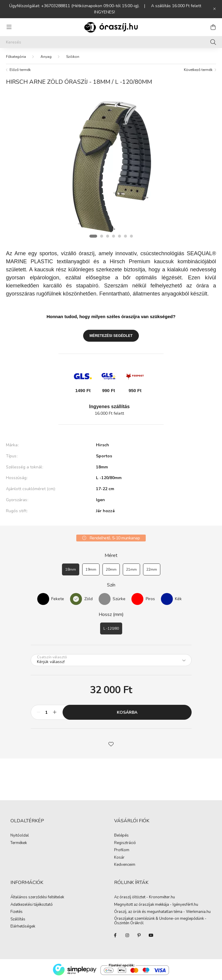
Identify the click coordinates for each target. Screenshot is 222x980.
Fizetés (17, 912)
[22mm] (152, 569)
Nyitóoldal (20, 836)
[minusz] (38, 712)
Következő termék (198, 70)
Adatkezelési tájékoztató (32, 905)
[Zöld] (76, 599)
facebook (115, 935)
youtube (151, 935)
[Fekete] (43, 599)
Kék (178, 599)
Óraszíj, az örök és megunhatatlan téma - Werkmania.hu (162, 912)
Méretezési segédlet (111, 336)
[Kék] (167, 599)
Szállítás (18, 919)
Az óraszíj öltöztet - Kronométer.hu (145, 897)
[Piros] (137, 599)
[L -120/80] (111, 628)
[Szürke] (105, 599)
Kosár (119, 858)
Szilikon (73, 57)
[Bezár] (215, 9)
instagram (127, 935)
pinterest (139, 935)
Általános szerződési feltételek (37, 897)
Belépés (121, 836)
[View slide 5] (119, 236)
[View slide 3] (108, 236)
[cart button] (213, 27)
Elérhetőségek (23, 927)
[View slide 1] (93, 236)
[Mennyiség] (47, 712)
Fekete (58, 599)
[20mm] (111, 569)
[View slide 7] (131, 236)
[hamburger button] (9, 27)
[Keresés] (111, 42)
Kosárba (127, 712)
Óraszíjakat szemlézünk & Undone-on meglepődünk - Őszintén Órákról (160, 921)
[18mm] (71, 569)
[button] (111, 744)
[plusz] (55, 712)
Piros (150, 599)
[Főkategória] (16, 57)
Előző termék (20, 70)
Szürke (119, 599)
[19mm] (91, 569)
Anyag (46, 57)
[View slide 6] (125, 236)
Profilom (122, 850)
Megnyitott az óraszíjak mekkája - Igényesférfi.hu (156, 905)
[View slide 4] (114, 236)
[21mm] (131, 569)
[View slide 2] (102, 236)
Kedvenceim (125, 865)
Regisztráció (125, 843)
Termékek (19, 843)
